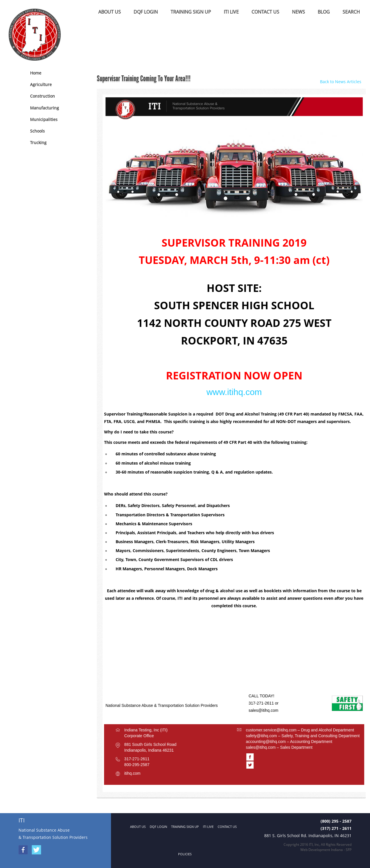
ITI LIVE (231, 12)
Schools (37, 131)
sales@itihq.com (263, 710)
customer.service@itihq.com (271, 730)
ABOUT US (110, 12)
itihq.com (132, 773)
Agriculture (41, 84)
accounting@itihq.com (266, 742)
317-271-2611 (137, 759)
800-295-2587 (137, 765)
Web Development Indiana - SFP (326, 850)
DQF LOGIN (146, 12)
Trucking (38, 143)
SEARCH (351, 12)
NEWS (298, 12)
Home (36, 73)
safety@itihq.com (261, 736)
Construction (42, 96)
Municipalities (44, 119)
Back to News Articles (341, 82)
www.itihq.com (234, 392)
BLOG (324, 12)
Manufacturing (45, 108)
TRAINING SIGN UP (191, 12)
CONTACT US (265, 12)
